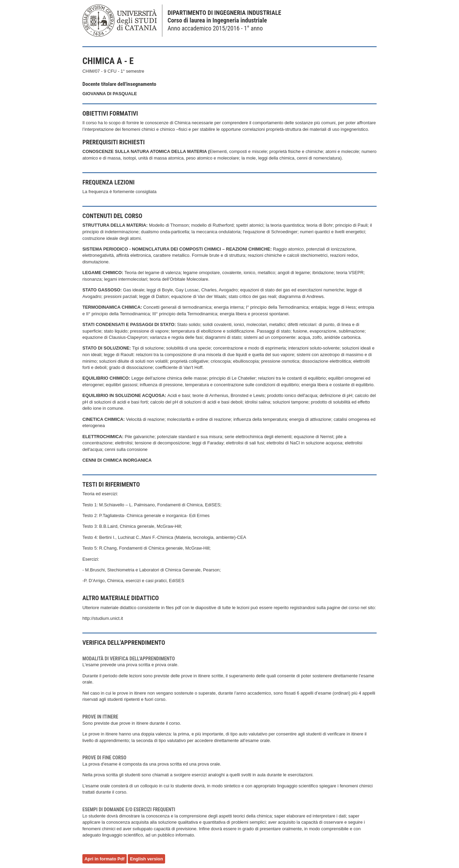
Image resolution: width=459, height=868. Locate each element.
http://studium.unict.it (103, 618)
